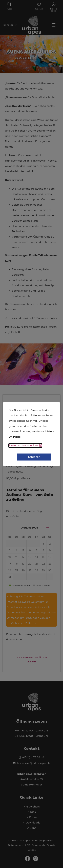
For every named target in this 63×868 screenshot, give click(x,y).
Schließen (34, 457)
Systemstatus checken (25, 446)
